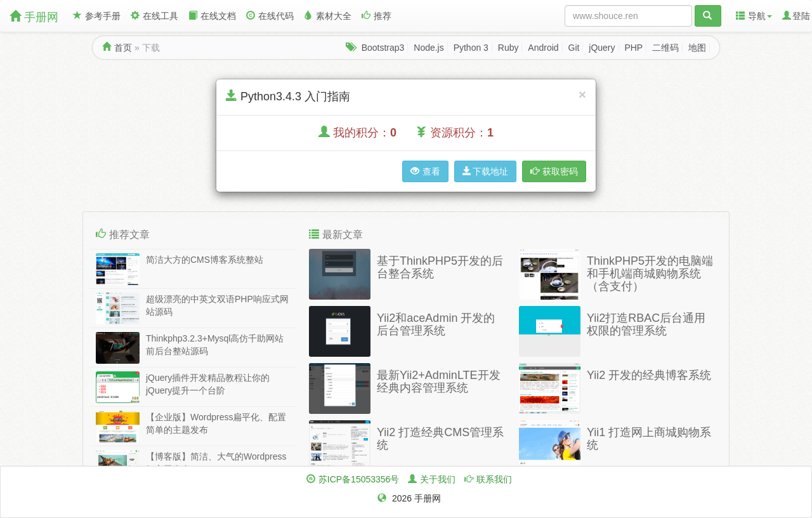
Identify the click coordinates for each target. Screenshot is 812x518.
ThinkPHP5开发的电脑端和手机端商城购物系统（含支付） (650, 274)
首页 (123, 48)
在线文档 (212, 16)
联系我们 (494, 479)
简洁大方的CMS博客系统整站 (205, 260)
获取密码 (554, 171)
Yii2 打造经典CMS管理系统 (440, 439)
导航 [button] (754, 16)
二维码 (665, 48)
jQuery (602, 48)
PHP (633, 48)
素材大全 (328, 16)
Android (543, 48)
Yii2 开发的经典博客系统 (649, 375)
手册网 (34, 17)
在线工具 (154, 16)
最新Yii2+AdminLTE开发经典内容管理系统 (439, 382)
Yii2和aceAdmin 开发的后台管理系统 (436, 324)
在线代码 (270, 16)
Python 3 (471, 48)
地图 (697, 48)
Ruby (508, 48)
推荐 (377, 16)
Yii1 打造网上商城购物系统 (649, 439)
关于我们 (438, 479)
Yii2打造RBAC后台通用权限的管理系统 (646, 324)
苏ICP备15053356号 (359, 479)
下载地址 (485, 171)
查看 (425, 171)
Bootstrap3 (383, 48)
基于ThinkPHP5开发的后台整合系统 (440, 267)
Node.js (429, 48)
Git (574, 48)
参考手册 (97, 16)
